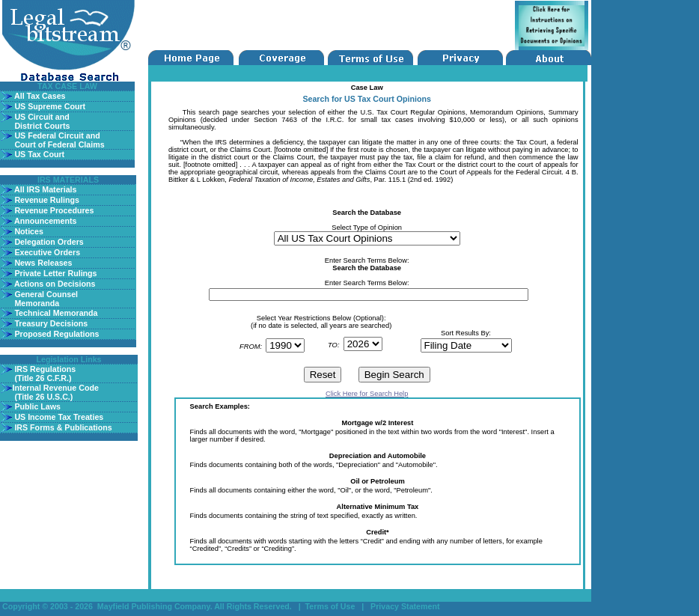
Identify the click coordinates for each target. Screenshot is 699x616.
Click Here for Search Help (367, 394)
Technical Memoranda (55, 313)
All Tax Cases (39, 96)
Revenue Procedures (53, 210)
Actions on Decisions (54, 284)
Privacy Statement (405, 606)
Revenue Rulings (45, 200)
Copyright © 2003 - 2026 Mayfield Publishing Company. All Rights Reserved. (147, 606)
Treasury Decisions (50, 323)
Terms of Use (332, 606)
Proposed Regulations (55, 334)
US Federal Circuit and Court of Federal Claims (58, 140)
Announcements (44, 221)
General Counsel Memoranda (45, 299)
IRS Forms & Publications (62, 427)
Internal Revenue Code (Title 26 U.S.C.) (55, 392)
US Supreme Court (49, 106)
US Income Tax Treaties (58, 417)
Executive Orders (46, 252)
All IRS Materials (44, 189)
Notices (27, 231)
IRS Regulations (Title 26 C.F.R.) (44, 373)
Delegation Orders (48, 242)
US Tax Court (38, 154)
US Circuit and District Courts (41, 121)
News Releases (42, 263)
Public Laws (36, 406)
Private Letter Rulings (54, 273)
